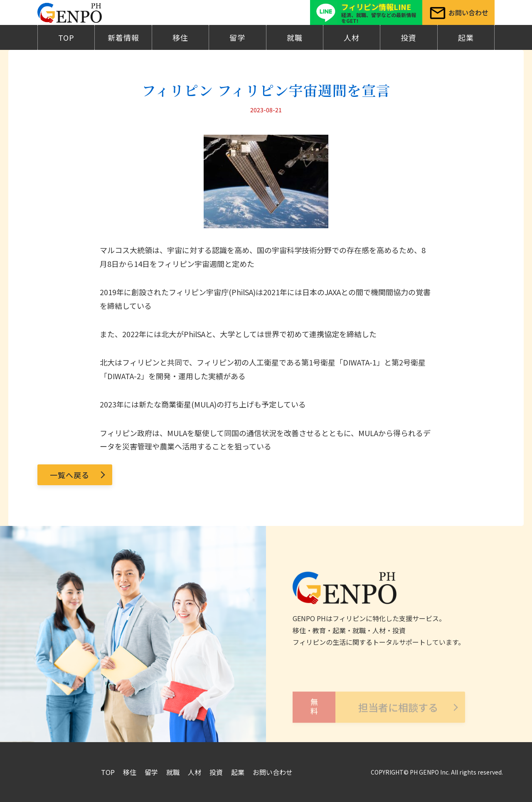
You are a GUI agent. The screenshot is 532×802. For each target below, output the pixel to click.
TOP (66, 37)
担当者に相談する (365, 712)
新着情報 (123, 37)
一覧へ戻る (70, 475)
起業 (466, 37)
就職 (295, 37)
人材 (352, 37)
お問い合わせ (273, 772)
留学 (237, 37)
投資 (409, 37)
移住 (180, 37)
